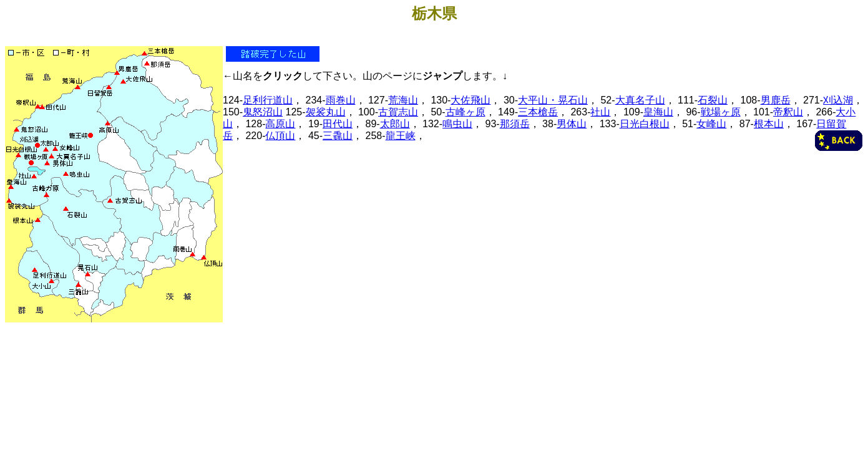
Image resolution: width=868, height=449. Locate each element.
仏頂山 (280, 136)
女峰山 (711, 124)
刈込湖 (838, 100)
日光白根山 (645, 124)
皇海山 (658, 112)
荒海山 (403, 100)
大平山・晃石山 (553, 100)
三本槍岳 (538, 112)
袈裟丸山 (326, 112)
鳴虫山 (457, 124)
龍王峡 (401, 136)
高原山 (280, 124)
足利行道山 (268, 100)
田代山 (338, 124)
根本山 (769, 124)
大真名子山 (640, 100)
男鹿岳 (776, 100)
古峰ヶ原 (466, 112)
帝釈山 (788, 112)
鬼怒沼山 (263, 112)
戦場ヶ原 (721, 112)
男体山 (572, 124)
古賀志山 (398, 112)
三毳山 (338, 136)
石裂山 (713, 100)
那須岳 (515, 124)
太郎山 (395, 124)
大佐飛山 (471, 100)
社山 (600, 112)
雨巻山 (341, 100)
